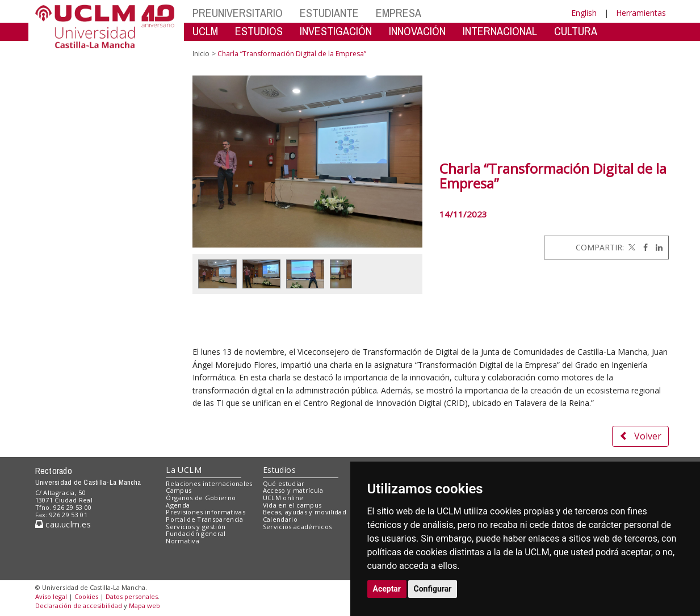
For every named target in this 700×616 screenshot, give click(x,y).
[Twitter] (631, 247)
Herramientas (641, 13)
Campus (179, 490)
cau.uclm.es (63, 524)
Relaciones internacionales (209, 483)
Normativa (183, 541)
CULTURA (576, 31)
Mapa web (144, 605)
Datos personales (132, 596)
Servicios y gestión (196, 527)
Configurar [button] (433, 589)
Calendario (280, 519)
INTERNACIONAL (500, 31)
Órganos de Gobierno (201, 498)
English (584, 13)
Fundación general (196, 533)
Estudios (279, 470)
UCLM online (283, 498)
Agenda (178, 505)
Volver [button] (640, 436)
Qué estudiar (284, 483)
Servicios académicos (297, 527)
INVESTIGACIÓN (336, 31)
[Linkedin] (656, 247)
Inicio (201, 54)
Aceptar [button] (387, 589)
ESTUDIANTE (329, 13)
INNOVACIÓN (417, 31)
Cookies (86, 596)
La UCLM (184, 470)
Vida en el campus (292, 505)
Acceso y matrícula (293, 490)
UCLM (205, 31)
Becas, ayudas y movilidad (305, 512)
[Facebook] (643, 247)
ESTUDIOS (259, 31)
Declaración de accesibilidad (79, 605)
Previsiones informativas (206, 512)
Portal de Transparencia (205, 519)
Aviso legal (51, 596)
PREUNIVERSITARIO (238, 13)
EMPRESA (399, 13)
